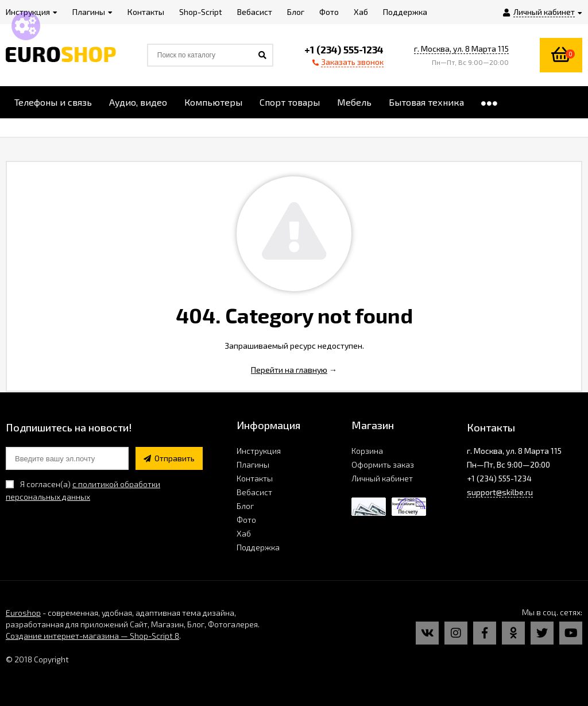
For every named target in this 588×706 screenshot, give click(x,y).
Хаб (244, 533)
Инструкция (259, 451)
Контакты (255, 478)
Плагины (253, 464)
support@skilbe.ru (500, 492)
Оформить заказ (383, 464)
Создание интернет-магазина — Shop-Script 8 (92, 636)
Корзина (367, 451)
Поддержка (258, 547)
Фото (246, 520)
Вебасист (254, 492)
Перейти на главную (289, 370)
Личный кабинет (382, 478)
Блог (245, 506)
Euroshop (23, 613)
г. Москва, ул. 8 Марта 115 (461, 49)
